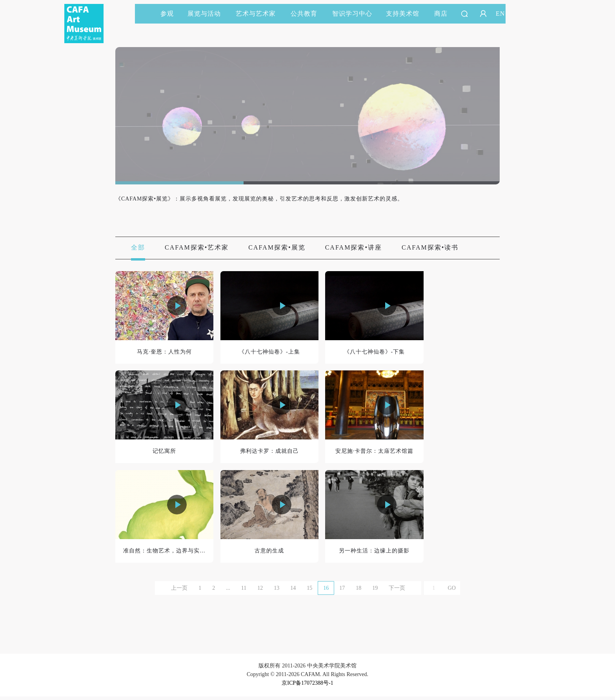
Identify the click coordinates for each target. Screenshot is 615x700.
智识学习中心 (352, 14)
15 (309, 592)
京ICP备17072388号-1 (307, 686)
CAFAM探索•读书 (430, 248)
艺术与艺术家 (259, 14)
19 (375, 592)
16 (326, 592)
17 (342, 592)
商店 (441, 14)
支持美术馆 (406, 14)
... (228, 592)
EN (500, 14)
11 (244, 592)
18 (358, 592)
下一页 (397, 592)
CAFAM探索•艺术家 (197, 248)
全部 (138, 248)
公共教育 (307, 14)
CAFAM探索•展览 (277, 248)
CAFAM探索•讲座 (354, 248)
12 (260, 592)
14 (293, 592)
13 (277, 592)
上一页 (179, 592)
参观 (167, 14)
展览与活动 (208, 14)
